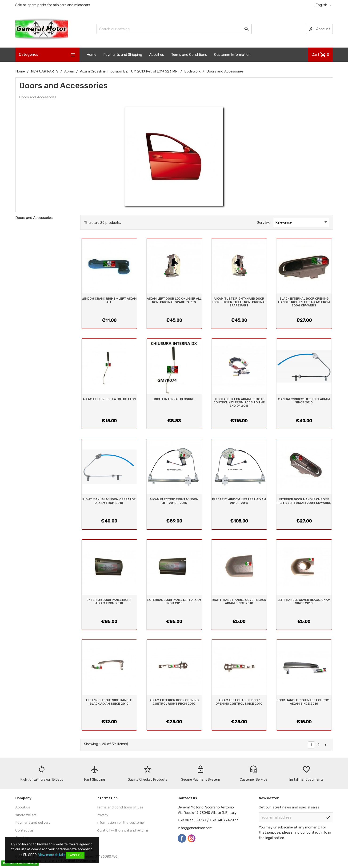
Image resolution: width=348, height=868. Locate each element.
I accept (75, 855)
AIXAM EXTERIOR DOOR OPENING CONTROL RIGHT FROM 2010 (174, 702)
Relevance (302, 222)
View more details (52, 855)
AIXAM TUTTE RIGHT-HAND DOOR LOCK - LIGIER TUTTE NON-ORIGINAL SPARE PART (239, 302)
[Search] (174, 29)
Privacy (102, 815)
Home (91, 55)
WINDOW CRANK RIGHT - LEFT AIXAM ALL (109, 300)
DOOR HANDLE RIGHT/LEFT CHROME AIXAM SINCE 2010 (304, 702)
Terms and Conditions (189, 55)
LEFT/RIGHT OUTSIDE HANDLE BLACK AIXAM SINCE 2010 (109, 702)
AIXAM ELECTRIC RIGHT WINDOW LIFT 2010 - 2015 (174, 501)
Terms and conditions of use (120, 807)
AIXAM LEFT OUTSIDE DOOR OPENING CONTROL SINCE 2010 (239, 702)
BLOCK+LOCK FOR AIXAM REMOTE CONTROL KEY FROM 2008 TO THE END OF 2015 (239, 402)
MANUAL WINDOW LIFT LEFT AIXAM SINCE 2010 (304, 401)
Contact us (24, 830)
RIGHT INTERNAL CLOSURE (174, 399)
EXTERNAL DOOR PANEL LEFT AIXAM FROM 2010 (174, 601)
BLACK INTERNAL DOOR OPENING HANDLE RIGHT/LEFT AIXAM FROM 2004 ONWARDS (304, 302)
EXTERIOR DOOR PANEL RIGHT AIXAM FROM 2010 (109, 601)
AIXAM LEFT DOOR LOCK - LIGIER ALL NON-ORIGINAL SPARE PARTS (174, 300)
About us (157, 55)
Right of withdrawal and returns (123, 830)
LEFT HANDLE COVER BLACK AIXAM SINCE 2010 (304, 601)
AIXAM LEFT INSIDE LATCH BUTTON (109, 399)
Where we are (26, 815)
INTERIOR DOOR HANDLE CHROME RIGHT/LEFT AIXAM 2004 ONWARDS (304, 501)
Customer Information (232, 55)
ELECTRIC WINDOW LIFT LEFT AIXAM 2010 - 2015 (239, 501)
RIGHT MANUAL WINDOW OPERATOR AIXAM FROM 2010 (109, 501)
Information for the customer (121, 823)
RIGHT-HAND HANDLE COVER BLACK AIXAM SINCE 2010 (239, 601)
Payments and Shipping (123, 55)
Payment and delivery (33, 823)
